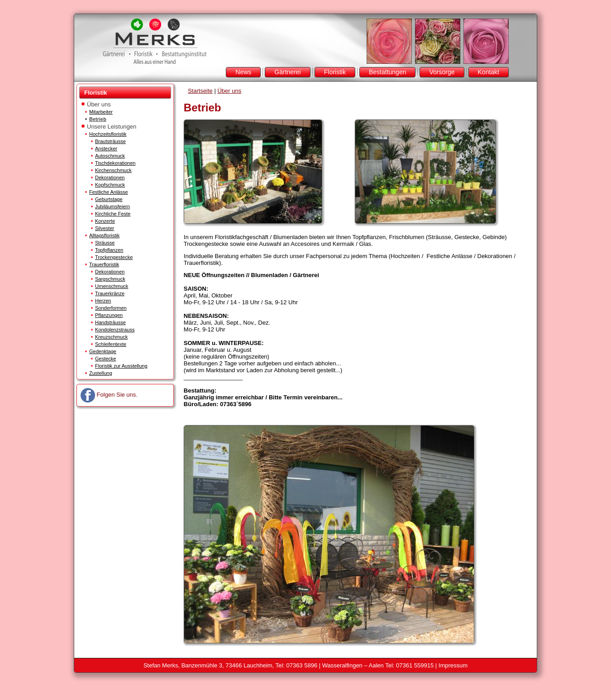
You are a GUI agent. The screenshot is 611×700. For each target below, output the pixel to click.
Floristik (335, 72)
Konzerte (105, 221)
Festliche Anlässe (109, 192)
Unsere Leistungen (112, 127)
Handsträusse (110, 322)
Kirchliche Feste (113, 214)
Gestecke (105, 359)
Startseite (200, 91)
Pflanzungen (109, 315)
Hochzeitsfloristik (108, 134)
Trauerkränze (110, 293)
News (243, 72)
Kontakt (489, 72)
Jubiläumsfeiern (112, 206)
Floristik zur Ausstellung (121, 366)
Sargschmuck (110, 279)
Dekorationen (110, 177)
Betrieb (98, 119)
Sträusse (105, 243)
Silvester (105, 228)
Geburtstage (109, 199)
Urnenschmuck (112, 286)
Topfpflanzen (109, 250)
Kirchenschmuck (113, 170)
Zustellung (101, 373)
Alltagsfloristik (104, 235)
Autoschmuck (110, 156)
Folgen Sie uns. (109, 395)
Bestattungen (388, 72)
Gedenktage (103, 351)
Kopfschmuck (110, 185)
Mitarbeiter (101, 112)
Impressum (453, 665)
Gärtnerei (287, 72)
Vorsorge (442, 72)
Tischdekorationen (115, 163)
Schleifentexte (111, 344)
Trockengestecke (114, 257)
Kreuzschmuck (111, 337)
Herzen (103, 301)
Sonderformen (111, 308)
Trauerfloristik (104, 264)
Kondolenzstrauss (115, 330)
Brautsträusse (110, 141)
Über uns (99, 104)
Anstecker (106, 149)
